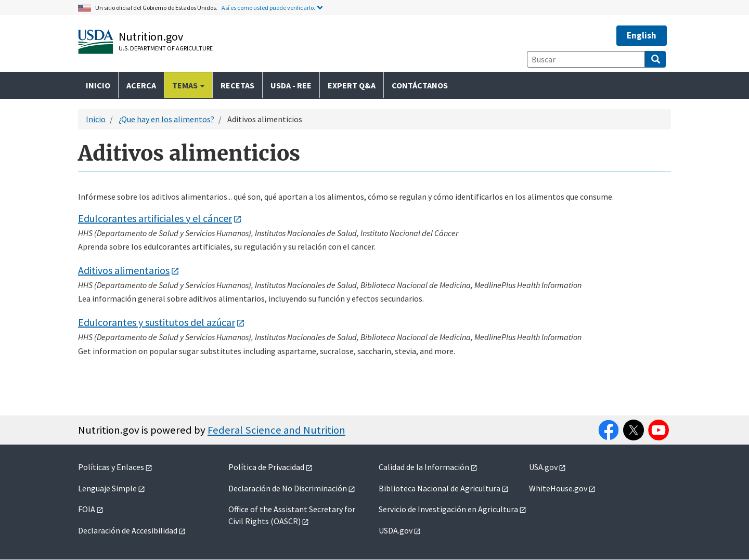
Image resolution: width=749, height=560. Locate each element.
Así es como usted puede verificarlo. (268, 8)
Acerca (141, 85)
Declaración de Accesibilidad (128, 530)
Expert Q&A (352, 85)
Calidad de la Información (424, 467)
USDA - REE (291, 85)
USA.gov (543, 467)
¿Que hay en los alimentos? (166, 119)
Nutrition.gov (151, 36)
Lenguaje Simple (107, 488)
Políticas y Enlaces (111, 467)
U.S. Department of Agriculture (166, 48)
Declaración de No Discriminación (288, 488)
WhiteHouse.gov (558, 488)
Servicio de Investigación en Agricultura (448, 509)
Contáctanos (420, 85)
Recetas (237, 85)
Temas (188, 85)
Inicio (98, 85)
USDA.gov (396, 530)
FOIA (87, 509)
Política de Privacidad (266, 467)
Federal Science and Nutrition (276, 430)
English (642, 35)
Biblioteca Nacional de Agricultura (440, 488)
